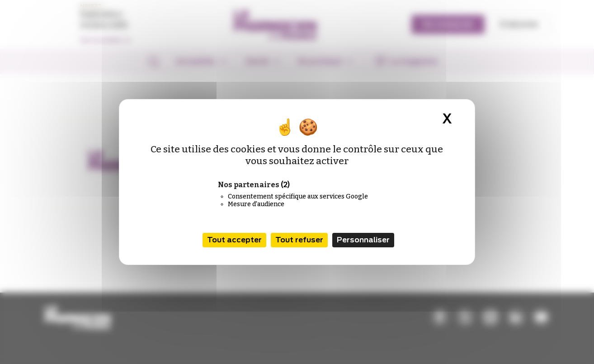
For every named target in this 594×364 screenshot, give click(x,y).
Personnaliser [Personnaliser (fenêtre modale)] (363, 240)
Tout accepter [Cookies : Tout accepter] (234, 240)
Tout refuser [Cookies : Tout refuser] (299, 240)
